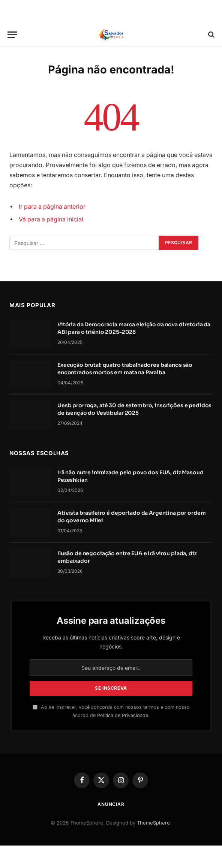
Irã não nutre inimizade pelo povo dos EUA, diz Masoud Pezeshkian (130, 476)
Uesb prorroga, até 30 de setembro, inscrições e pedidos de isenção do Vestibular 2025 (134, 409)
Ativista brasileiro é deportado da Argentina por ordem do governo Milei (131, 517)
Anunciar (111, 804)
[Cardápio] (12, 35)
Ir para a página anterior (52, 207)
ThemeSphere (153, 823)
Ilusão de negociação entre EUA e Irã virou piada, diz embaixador (127, 557)
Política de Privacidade (123, 715)
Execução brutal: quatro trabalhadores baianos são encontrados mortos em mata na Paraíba (125, 369)
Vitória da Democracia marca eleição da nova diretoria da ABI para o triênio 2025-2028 (134, 328)
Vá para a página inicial (51, 219)
